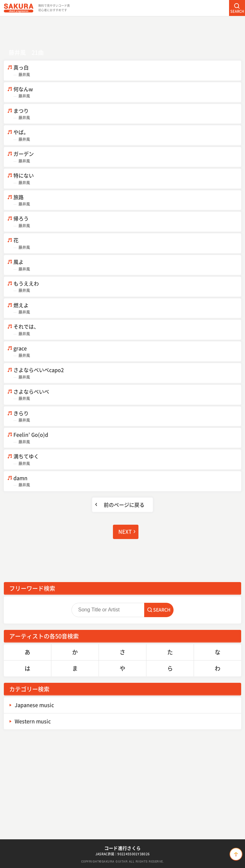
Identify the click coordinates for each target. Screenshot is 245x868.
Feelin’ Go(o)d (127, 438)
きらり (127, 416)
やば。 (127, 135)
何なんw (127, 92)
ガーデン (127, 157)
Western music (33, 721)
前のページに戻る (124, 505)
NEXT (125, 531)
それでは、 (127, 330)
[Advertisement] (122, 30)
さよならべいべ (127, 395)
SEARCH (237, 11)
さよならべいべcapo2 (127, 373)
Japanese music (34, 705)
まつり (127, 114)
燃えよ (127, 308)
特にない (127, 179)
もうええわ (127, 287)
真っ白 (127, 71)
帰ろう (127, 222)
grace (127, 351)
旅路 (127, 200)
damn (127, 481)
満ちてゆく (127, 460)
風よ (127, 265)
